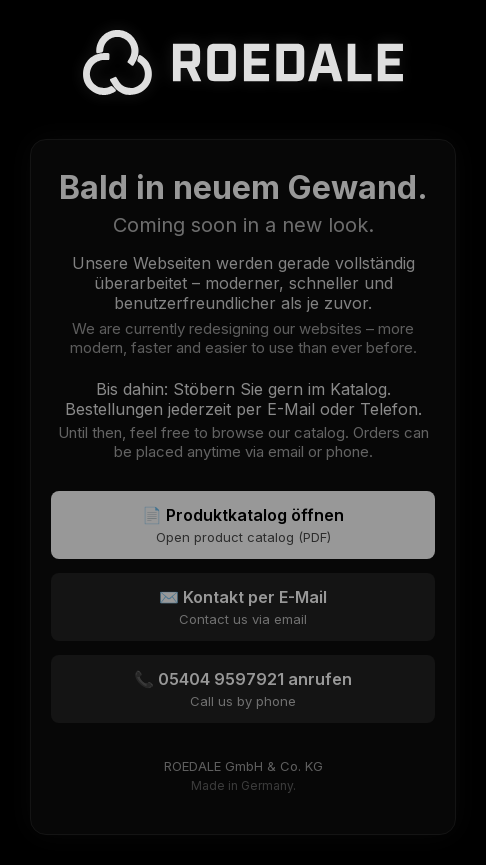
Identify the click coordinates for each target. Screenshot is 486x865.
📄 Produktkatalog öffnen (243, 525)
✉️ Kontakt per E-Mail (243, 607)
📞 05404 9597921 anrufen (243, 689)
